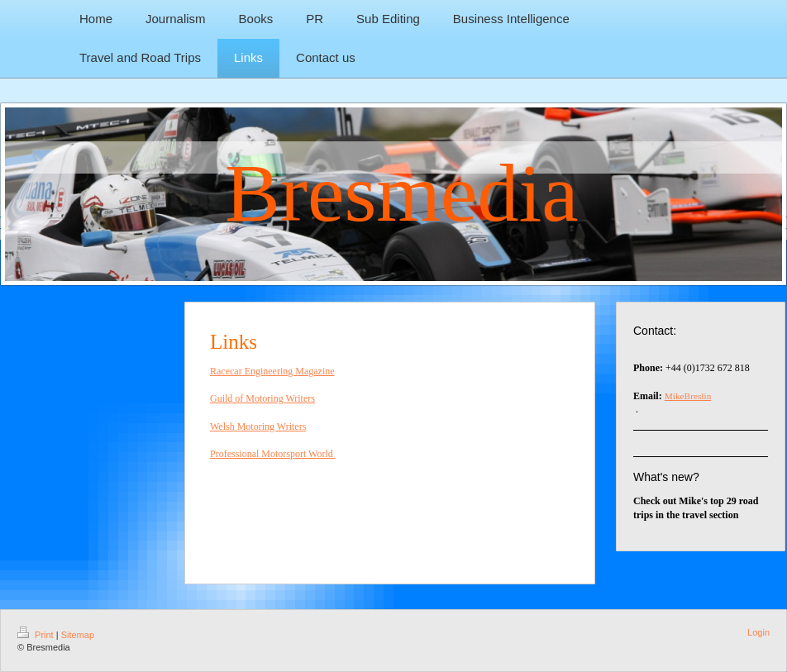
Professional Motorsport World (273, 454)
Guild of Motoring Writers (262, 398)
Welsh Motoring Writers (258, 427)
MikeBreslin (688, 396)
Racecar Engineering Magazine (272, 371)
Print (37, 635)
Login (758, 632)
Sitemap (78, 635)
